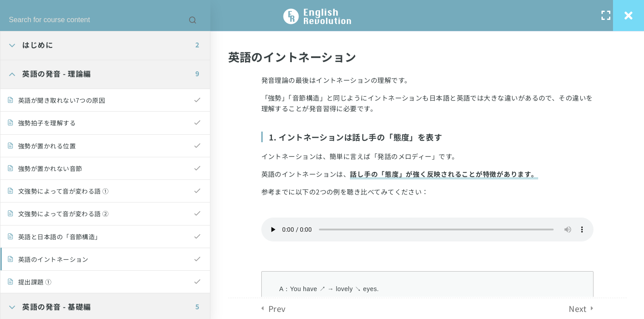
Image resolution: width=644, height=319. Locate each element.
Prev (277, 308)
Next (578, 308)
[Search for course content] (193, 20)
